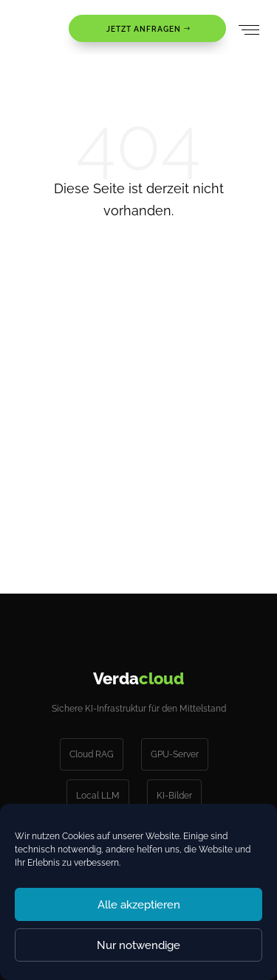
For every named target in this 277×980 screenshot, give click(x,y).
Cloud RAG (92, 754)
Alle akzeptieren (139, 905)
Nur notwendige (138, 945)
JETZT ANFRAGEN (144, 29)
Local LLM (98, 796)
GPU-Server (175, 754)
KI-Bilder (174, 796)
